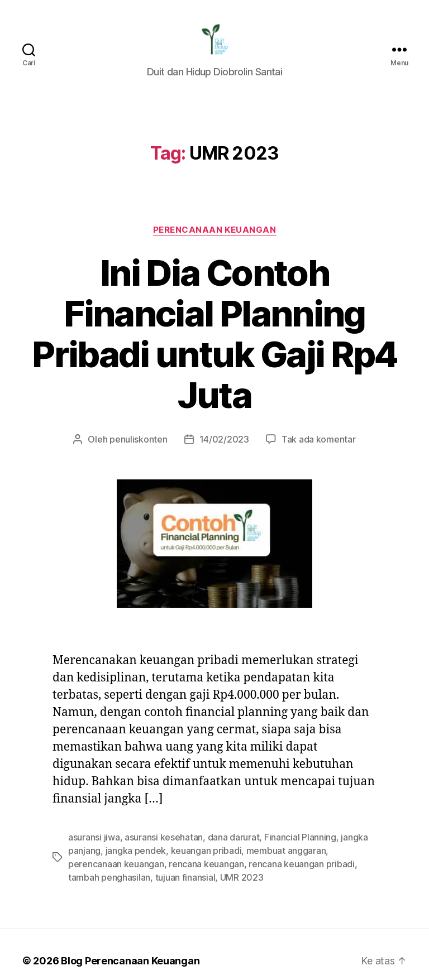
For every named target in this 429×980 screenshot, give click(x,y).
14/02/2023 (224, 399)
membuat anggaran (273, 811)
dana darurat (227, 797)
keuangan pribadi (197, 811)
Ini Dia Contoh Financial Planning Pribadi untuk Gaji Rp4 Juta (214, 315)
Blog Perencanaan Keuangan (124, 921)
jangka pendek (132, 811)
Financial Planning (290, 797)
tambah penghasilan (330, 824)
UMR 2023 (151, 837)
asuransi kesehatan (160, 797)
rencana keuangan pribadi (237, 824)
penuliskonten (144, 399)
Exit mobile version (214, 966)
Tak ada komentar (313, 399)
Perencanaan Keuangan (215, 231)
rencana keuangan (147, 824)
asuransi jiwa (93, 797)
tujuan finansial (97, 837)
